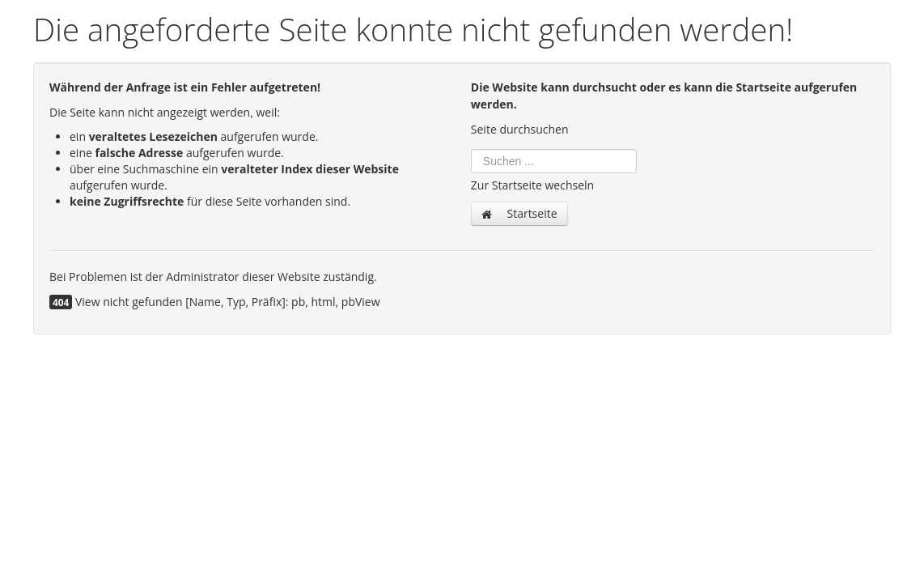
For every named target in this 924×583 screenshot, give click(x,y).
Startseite (519, 213)
